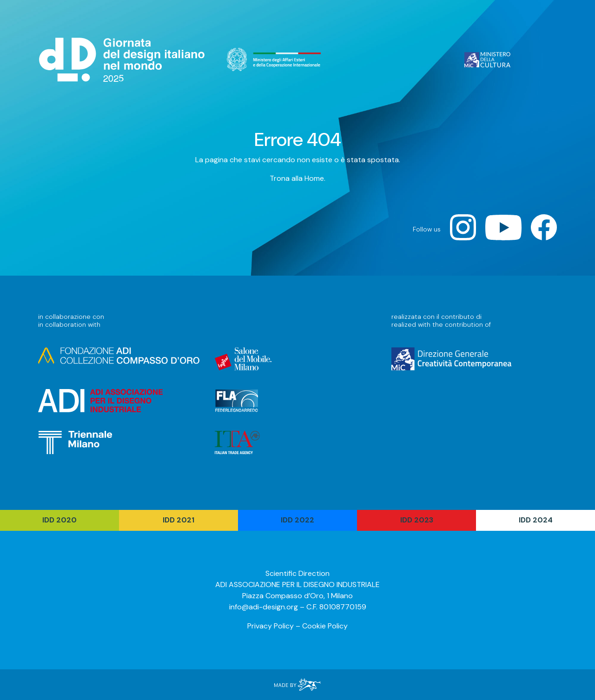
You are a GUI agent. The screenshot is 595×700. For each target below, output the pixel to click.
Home (314, 178)
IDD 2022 (297, 520)
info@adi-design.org (264, 607)
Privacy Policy (271, 626)
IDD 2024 (536, 520)
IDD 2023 (417, 520)
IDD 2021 (178, 520)
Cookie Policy (325, 626)
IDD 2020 (59, 520)
